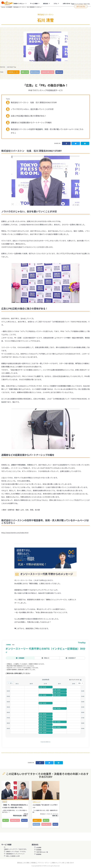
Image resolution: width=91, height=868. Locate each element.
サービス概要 (34, 3)
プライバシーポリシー (44, 863)
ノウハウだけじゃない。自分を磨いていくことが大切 (32, 109)
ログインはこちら (81, 6)
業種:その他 (25, 72)
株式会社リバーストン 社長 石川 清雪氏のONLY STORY (34, 102)
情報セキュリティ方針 (58, 863)
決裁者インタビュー (19, 3)
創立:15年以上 (35, 72)
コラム (55, 3)
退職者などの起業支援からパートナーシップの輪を (31, 122)
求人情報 (27, 863)
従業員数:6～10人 (37, 820)
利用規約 (33, 863)
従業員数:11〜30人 (13, 72)
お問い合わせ (67, 3)
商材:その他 (24, 820)
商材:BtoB (59, 72)
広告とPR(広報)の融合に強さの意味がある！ (29, 116)
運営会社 (46, 3)
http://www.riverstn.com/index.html (15, 533)
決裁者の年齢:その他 (48, 72)
